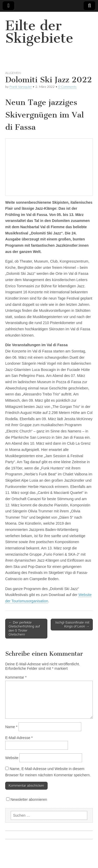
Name (11, 727)
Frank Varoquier (21, 87)
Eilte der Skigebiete (39, 32)
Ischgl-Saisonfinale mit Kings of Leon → (72, 625)
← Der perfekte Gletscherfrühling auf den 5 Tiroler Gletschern (24, 629)
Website (12, 758)
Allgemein (13, 73)
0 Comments (67, 87)
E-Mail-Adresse (19, 738)
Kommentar (16, 677)
